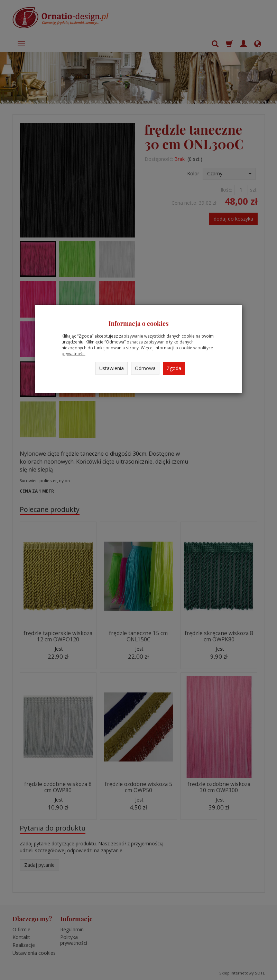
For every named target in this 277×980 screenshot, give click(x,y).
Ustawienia (112, 368)
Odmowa (145, 368)
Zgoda (174, 368)
